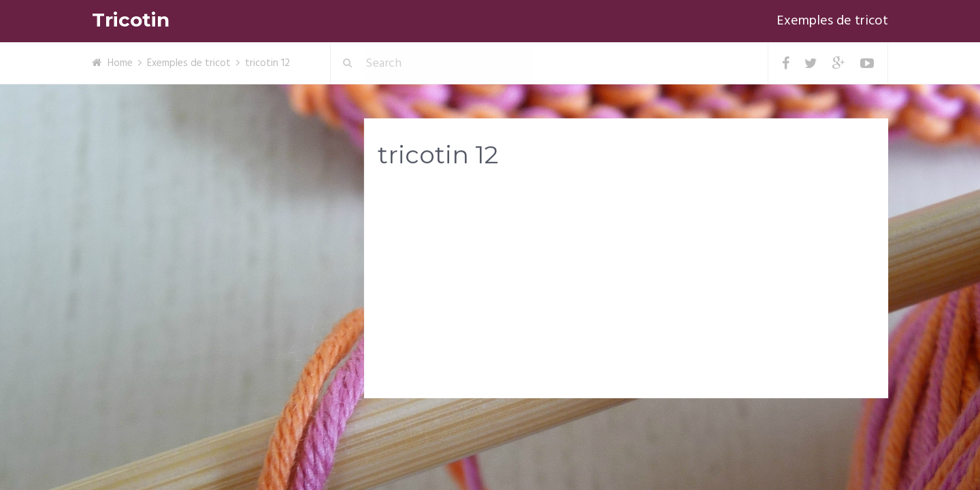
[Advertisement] (626, 287)
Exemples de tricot (832, 21)
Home (120, 63)
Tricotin (131, 20)
